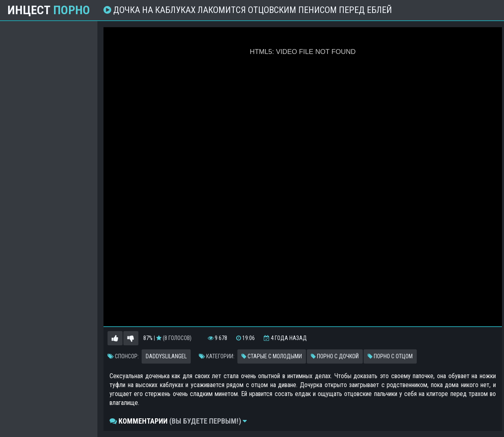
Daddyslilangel (166, 356)
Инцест (49, 10)
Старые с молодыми (272, 356)
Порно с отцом (390, 356)
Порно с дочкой (335, 356)
